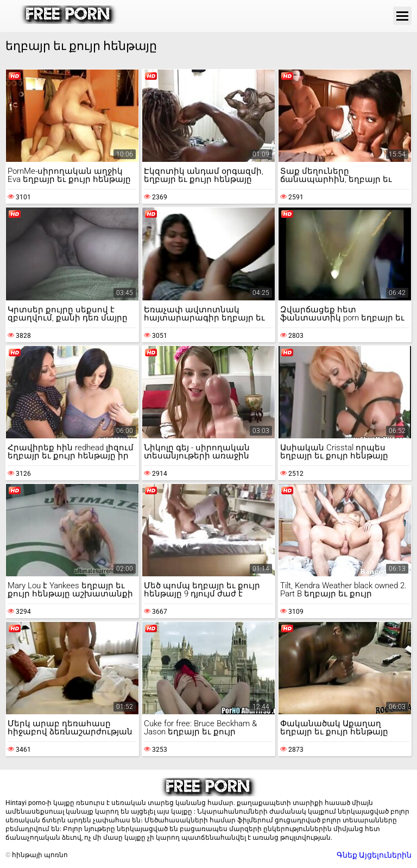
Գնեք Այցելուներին (374, 855)
